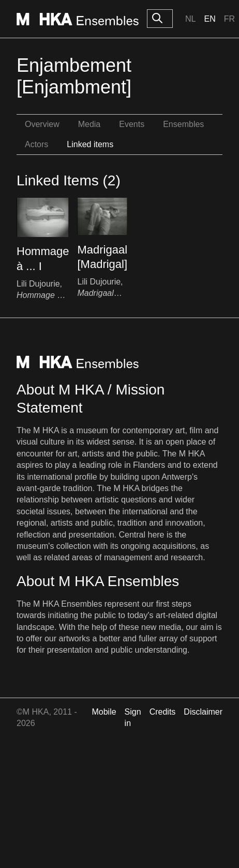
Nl (190, 19)
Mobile (104, 712)
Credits (163, 712)
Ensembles (183, 124)
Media (89, 124)
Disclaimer (203, 712)
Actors (36, 144)
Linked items (90, 144)
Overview (42, 124)
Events (132, 124)
